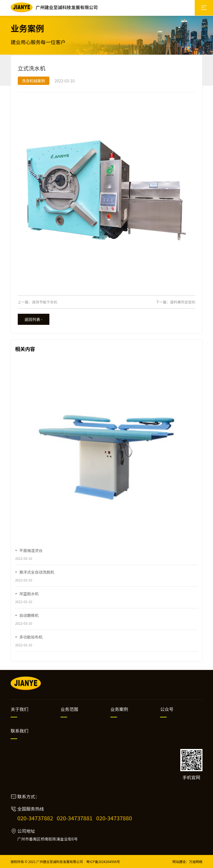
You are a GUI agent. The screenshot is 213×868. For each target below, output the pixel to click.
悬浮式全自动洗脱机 (37, 572)
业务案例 (119, 709)
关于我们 (19, 709)
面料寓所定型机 (183, 302)
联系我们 (19, 731)
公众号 (167, 709)
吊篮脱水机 (29, 594)
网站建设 (179, 861)
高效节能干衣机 (45, 302)
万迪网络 (196, 861)
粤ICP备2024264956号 (103, 861)
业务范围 (69, 709)
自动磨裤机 (29, 615)
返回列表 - (34, 319)
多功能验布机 (31, 637)
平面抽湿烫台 (31, 550)
